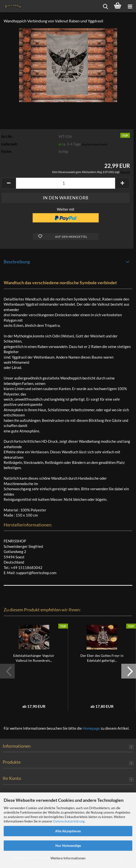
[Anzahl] (66, 183)
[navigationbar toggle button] (130, 6)
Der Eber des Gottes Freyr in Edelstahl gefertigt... (102, 658)
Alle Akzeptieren (68, 831)
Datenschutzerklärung (69, 821)
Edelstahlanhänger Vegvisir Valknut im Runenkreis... (34, 658)
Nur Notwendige (68, 845)
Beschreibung (17, 262)
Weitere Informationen (68, 858)
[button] (9, 183)
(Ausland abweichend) (94, 144)
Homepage (91, 728)
